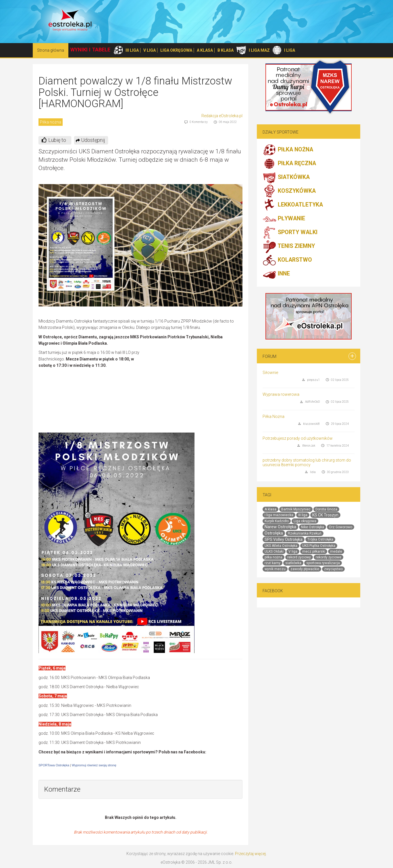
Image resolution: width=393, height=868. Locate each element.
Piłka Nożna (273, 416)
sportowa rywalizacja (323, 563)
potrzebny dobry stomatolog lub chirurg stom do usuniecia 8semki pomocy (307, 462)
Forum (269, 356)
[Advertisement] (194, 391)
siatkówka (293, 563)
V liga (293, 551)
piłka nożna (273, 557)
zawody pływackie (305, 569)
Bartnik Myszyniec (296, 509)
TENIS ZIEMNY (289, 246)
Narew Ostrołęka (280, 527)
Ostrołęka (274, 533)
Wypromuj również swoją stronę (94, 765)
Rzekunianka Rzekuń (305, 533)
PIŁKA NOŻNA (288, 150)
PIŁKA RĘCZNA (289, 164)
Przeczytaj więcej (250, 854)
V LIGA (150, 50)
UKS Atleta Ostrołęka (281, 546)
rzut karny (272, 563)
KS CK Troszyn (325, 515)
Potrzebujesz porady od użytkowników (298, 438)
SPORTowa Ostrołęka (54, 765)
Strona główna (51, 50)
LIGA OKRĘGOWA (176, 50)
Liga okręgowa (305, 521)
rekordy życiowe (329, 557)
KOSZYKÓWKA (289, 191)
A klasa (270, 509)
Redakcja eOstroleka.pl (222, 116)
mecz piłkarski (314, 551)
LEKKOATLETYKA (293, 205)
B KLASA (226, 50)
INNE (276, 274)
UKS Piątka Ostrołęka (319, 546)
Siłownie (270, 373)
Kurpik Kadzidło (277, 521)
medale (336, 551)
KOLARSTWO (287, 260)
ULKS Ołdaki (274, 551)
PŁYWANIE (284, 219)
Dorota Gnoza (326, 509)
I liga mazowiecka (279, 515)
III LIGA (132, 50)
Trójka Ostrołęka (320, 539)
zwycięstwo (333, 569)
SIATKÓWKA (286, 178)
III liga (303, 515)
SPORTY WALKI (290, 233)
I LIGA (290, 50)
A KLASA (205, 50)
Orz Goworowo (341, 527)
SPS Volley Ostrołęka (284, 539)
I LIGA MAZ (259, 50)
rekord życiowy (299, 557)
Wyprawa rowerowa (281, 394)
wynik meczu (275, 569)
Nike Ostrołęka (313, 527)
